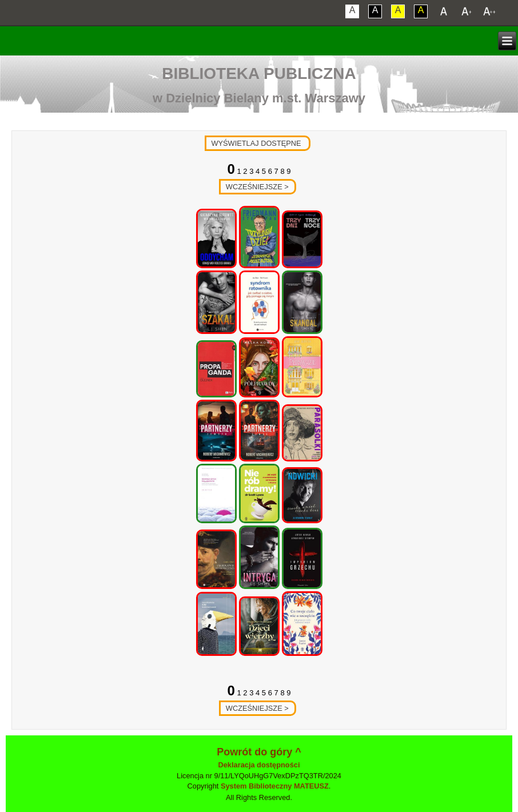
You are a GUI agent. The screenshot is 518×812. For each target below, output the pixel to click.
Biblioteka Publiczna (259, 73)
